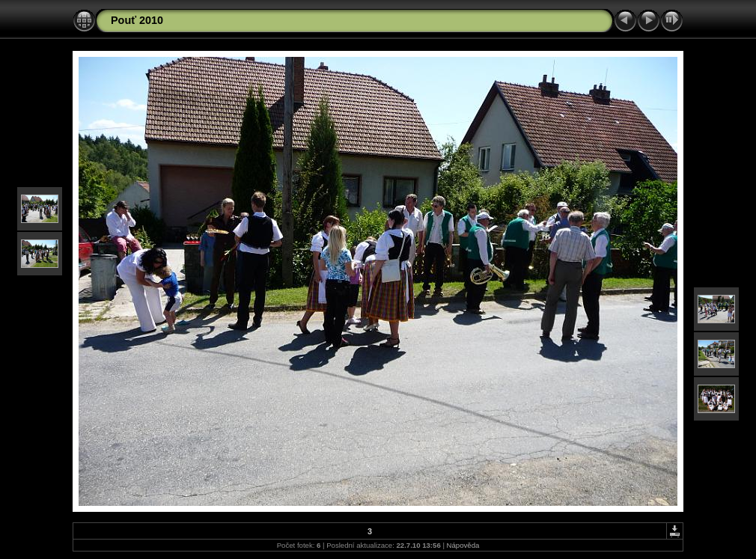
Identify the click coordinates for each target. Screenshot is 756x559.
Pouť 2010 (137, 20)
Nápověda (463, 545)
